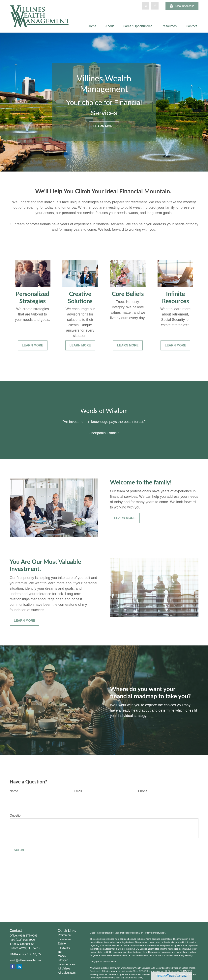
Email (78, 791)
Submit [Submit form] (20, 850)
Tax (60, 952)
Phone (143, 791)
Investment (65, 939)
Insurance (64, 948)
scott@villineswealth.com (25, 960)
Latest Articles (66, 964)
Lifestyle (63, 960)
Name (14, 791)
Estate (62, 943)
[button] (92, 26)
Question (16, 816)
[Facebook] (155, 6)
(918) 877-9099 (28, 936)
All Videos (64, 968)
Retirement (65, 935)
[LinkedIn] (146, 6)
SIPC (190, 971)
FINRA (183, 971)
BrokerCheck (159, 933)
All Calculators (67, 973)
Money (62, 956)
